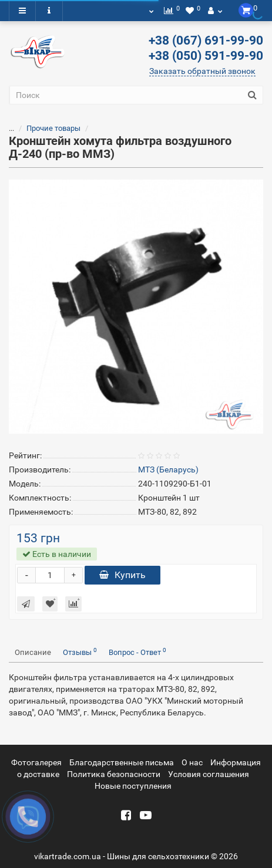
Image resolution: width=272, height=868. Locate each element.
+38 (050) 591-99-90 (206, 56)
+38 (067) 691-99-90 (206, 40)
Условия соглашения (209, 774)
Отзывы (80, 652)
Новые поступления (133, 786)
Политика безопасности (114, 774)
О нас (192, 762)
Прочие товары (46, 128)
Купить (122, 575)
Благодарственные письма (122, 762)
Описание (33, 652)
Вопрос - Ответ (137, 652)
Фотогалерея (36, 762)
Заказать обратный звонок (202, 71)
